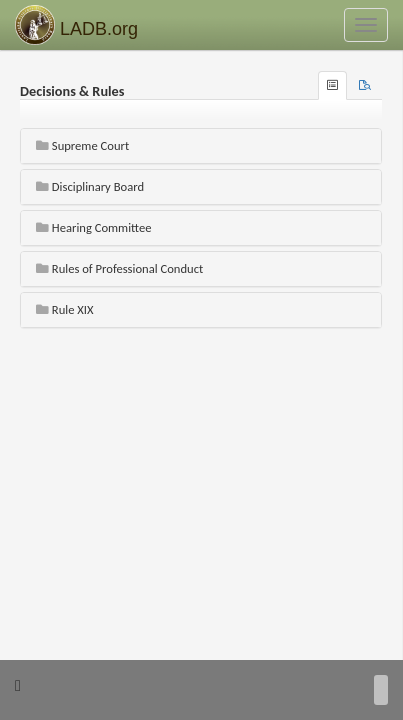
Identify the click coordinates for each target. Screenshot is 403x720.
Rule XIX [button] (65, 309)
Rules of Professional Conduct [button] (119, 268)
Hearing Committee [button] (93, 227)
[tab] (364, 85)
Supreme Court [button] (82, 145)
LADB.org (76, 25)
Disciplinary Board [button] (90, 186)
